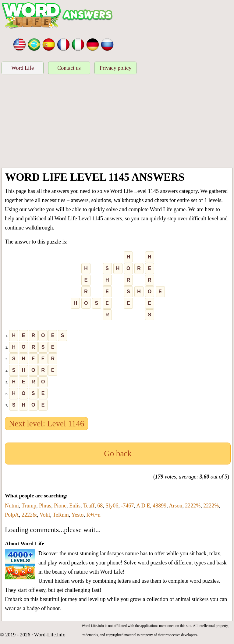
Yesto (77, 515)
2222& (29, 515)
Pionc (60, 506)
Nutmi (12, 506)
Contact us (69, 68)
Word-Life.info (50, 635)
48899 (160, 506)
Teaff (89, 506)
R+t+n (93, 515)
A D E (143, 506)
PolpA (12, 515)
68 (100, 506)
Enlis (75, 506)
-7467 (127, 506)
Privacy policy (115, 68)
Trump (29, 506)
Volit (45, 515)
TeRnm (61, 515)
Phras (45, 506)
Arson (175, 506)
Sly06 (112, 506)
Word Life (23, 68)
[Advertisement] (117, 122)
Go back (118, 454)
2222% (193, 506)
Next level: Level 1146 (46, 424)
